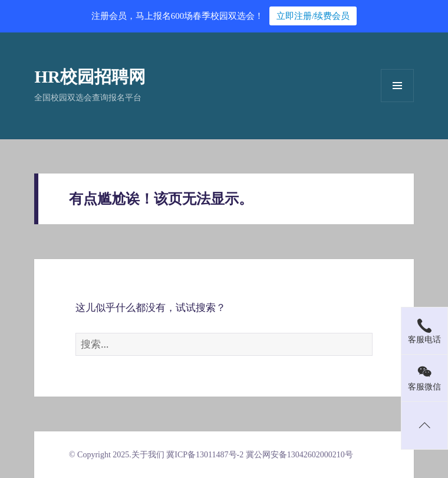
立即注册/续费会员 (313, 16)
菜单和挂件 (397, 86)
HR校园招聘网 (90, 77)
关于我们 (148, 455)
